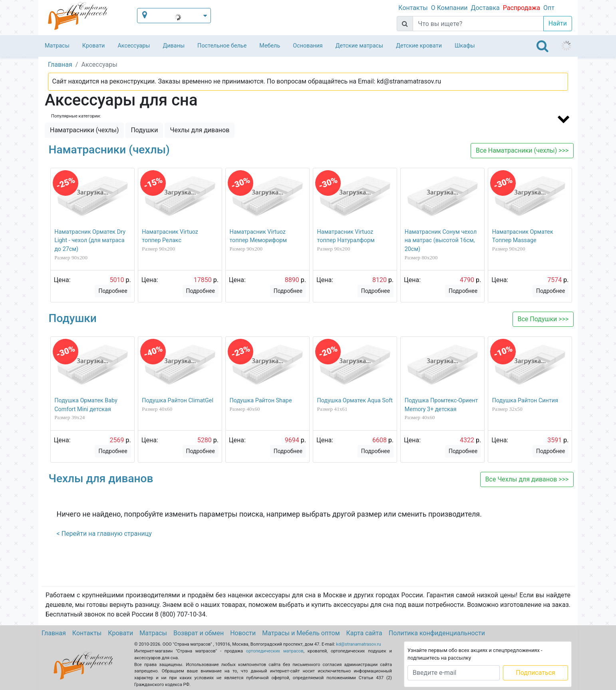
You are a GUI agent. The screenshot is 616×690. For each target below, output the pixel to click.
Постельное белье (222, 46)
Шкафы (465, 46)
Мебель (270, 46)
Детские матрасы (359, 46)
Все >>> (522, 150)
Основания (308, 46)
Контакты (413, 8)
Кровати (94, 46)
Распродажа (522, 8)
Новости (243, 633)
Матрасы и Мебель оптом (301, 633)
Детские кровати (419, 46)
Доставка (485, 8)
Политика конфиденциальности (437, 633)
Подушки (144, 130)
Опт (549, 8)
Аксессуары (134, 46)
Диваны (174, 46)
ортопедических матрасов (275, 651)
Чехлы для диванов (200, 130)
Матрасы (57, 46)
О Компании (449, 8)
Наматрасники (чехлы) (84, 130)
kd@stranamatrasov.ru (358, 644)
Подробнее (113, 291)
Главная (54, 633)
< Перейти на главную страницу (104, 534)
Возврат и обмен (199, 633)
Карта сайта (364, 633)
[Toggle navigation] (542, 46)
